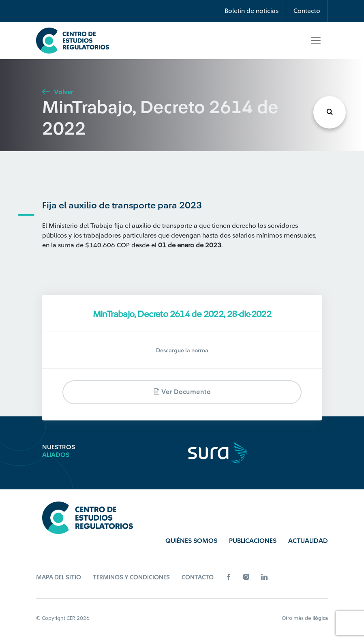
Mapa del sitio (59, 578)
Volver (58, 92)
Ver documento (182, 392)
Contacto (307, 11)
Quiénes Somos (191, 541)
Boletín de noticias (252, 11)
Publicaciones (253, 541)
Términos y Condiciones (131, 578)
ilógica (320, 618)
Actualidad (308, 541)
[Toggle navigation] (316, 41)
